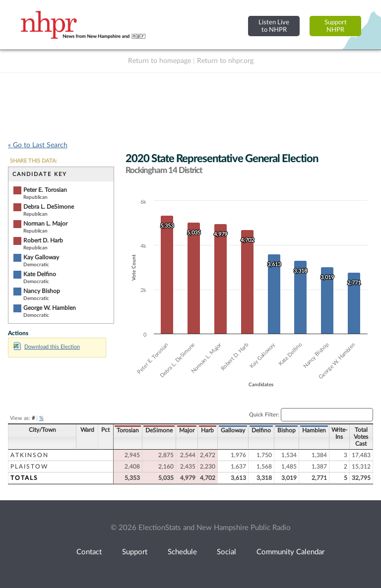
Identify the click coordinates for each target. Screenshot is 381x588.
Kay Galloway (41, 257)
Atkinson (30, 455)
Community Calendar (290, 552)
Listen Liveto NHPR (274, 26)
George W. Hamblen (50, 308)
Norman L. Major (45, 224)
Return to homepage (159, 61)
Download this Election (47, 347)
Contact (89, 552)
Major (187, 430)
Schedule (182, 552)
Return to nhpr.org (225, 61)
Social (226, 552)
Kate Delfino (40, 274)
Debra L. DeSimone (49, 207)
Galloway (233, 430)
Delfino (261, 430)
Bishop (286, 430)
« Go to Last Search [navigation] (38, 145)
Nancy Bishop (42, 291)
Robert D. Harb (43, 240)
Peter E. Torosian (45, 190)
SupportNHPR (336, 26)
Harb (207, 430)
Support (135, 552)
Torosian (128, 430)
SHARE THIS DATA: (33, 161)
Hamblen (314, 430)
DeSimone (159, 430)
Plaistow (29, 467)
